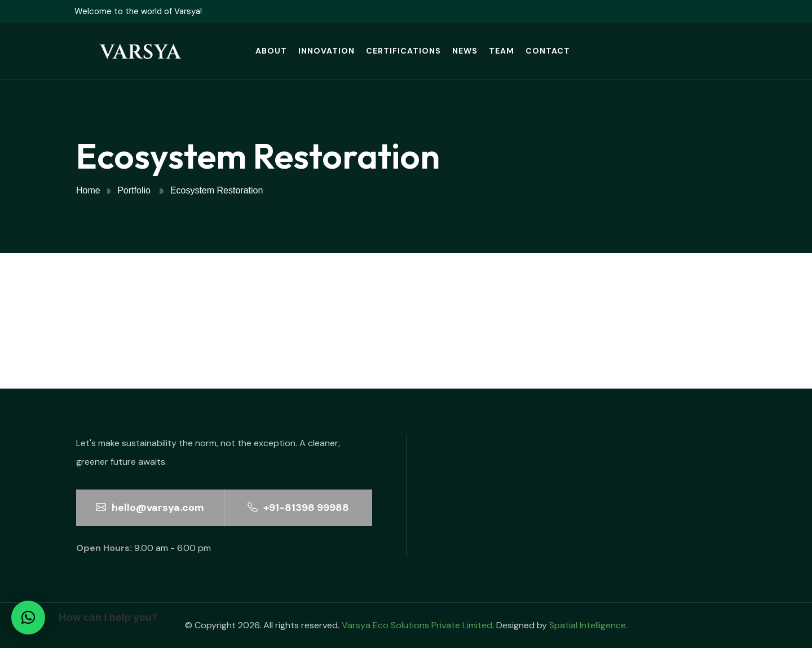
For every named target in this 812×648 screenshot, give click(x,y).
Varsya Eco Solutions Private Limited (417, 625)
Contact (548, 51)
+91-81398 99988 (298, 508)
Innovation (326, 51)
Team (502, 51)
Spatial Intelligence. (588, 625)
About (271, 51)
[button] (28, 618)
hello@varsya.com (150, 508)
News (465, 51)
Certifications (403, 51)
